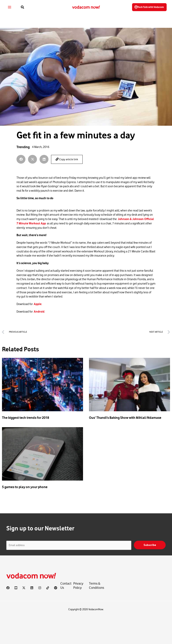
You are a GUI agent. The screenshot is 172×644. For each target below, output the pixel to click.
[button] (24, 7)
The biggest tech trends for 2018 (26, 418)
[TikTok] (48, 588)
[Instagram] (40, 588)
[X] (24, 588)
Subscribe (150, 545)
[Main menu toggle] (11, 7)
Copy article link (67, 159)
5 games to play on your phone (25, 487)
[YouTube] (16, 588)
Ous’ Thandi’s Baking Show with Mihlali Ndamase (125, 418)
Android (39, 312)
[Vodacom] (56, 588)
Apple (38, 304)
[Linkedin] (32, 588)
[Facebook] (8, 588)
